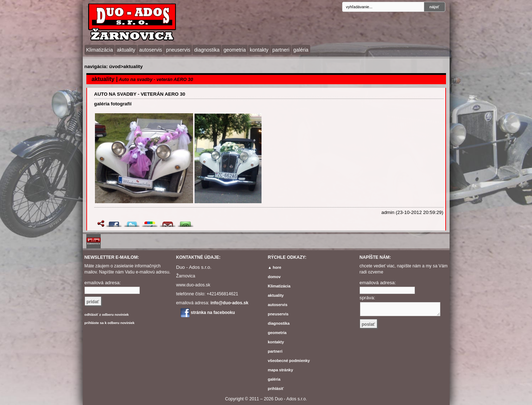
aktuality (126, 50)
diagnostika (207, 50)
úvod (115, 66)
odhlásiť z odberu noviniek (107, 315)
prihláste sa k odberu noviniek (110, 323)
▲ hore (275, 267)
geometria (235, 50)
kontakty (259, 50)
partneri (281, 50)
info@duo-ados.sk (229, 303)
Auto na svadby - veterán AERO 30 (140, 94)
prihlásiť (276, 389)
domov (274, 277)
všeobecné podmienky (289, 361)
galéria (301, 50)
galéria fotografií (113, 104)
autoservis (151, 50)
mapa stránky (281, 370)
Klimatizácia (100, 50)
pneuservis (178, 50)
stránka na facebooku (213, 313)
